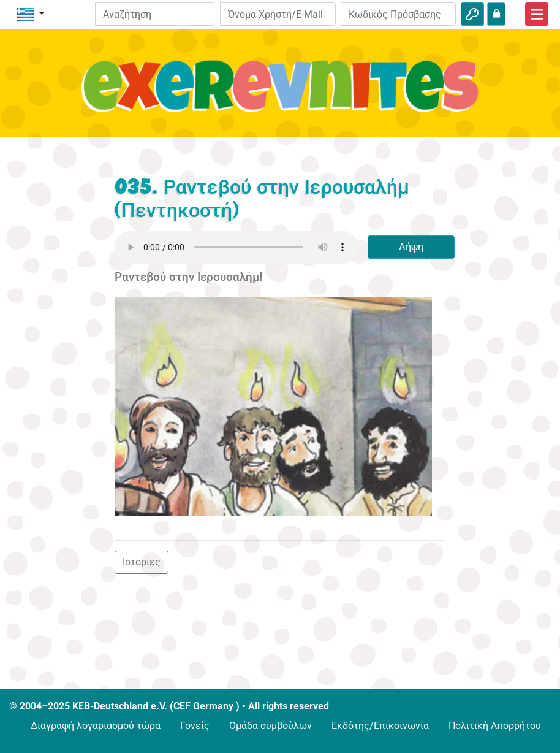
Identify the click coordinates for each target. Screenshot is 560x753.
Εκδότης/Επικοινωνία (380, 726)
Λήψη (411, 247)
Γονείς (195, 726)
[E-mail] (278, 14)
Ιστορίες (142, 562)
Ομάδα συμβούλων (271, 726)
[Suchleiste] (155, 14)
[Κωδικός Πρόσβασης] (398, 14)
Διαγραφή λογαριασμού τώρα (96, 726)
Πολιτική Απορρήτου (495, 726)
